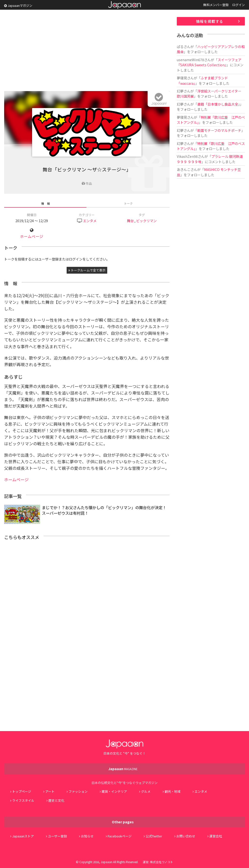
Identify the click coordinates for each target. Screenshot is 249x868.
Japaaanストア (23, 836)
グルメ (146, 791)
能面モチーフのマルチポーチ (219, 130)
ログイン (239, 5)
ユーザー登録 (57, 836)
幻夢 (180, 91)
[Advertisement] (87, 51)
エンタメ (90, 221)
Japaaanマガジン (18, 5)
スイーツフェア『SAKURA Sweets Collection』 (209, 62)
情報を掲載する (210, 21)
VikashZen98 (187, 156)
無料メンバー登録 (216, 5)
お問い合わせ (186, 836)
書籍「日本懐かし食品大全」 (218, 104)
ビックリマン (146, 221)
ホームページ (32, 236)
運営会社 (216, 836)
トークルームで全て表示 (87, 270)
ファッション (78, 791)
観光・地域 (173, 791)
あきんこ (184, 169)
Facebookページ (120, 836)
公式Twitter (154, 836)
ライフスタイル (23, 800)
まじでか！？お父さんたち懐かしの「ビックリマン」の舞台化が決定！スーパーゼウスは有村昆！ (104, 510)
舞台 (130, 221)
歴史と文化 (56, 800)
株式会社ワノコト (162, 862)
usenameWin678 (190, 60)
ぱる (180, 46)
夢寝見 (182, 78)
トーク (128, 203)
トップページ (22, 791)
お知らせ (87, 836)
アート (50, 791)
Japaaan (124, 5)
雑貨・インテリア (114, 791)
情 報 (45, 203)
